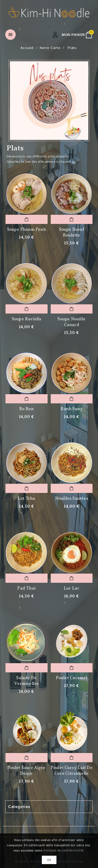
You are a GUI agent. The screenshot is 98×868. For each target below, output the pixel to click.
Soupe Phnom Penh (27, 229)
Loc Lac (71, 588)
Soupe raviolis (27, 319)
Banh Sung (71, 409)
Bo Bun (27, 409)
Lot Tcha (27, 498)
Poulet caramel (72, 678)
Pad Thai (26, 588)
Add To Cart (26, 219)
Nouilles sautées (72, 498)
